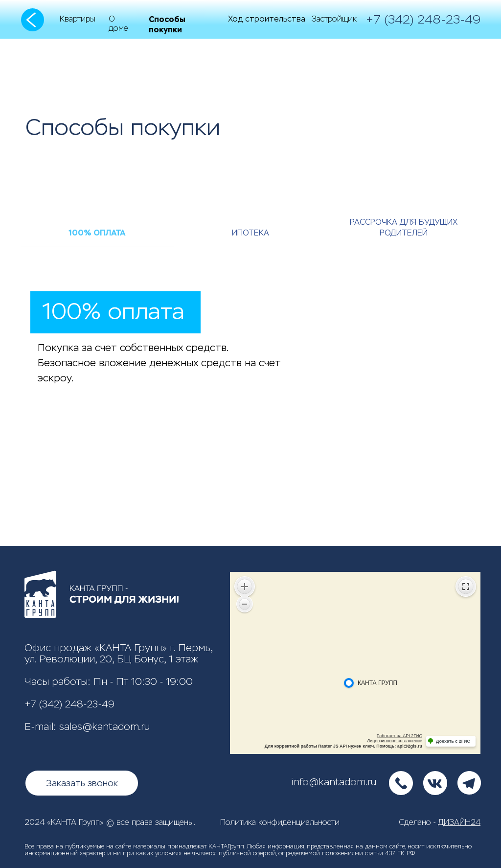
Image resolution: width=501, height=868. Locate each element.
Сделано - (440, 822)
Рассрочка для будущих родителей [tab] (404, 227)
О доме (118, 23)
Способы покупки (167, 24)
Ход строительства (267, 19)
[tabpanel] (250, 411)
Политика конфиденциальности (280, 822)
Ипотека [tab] (250, 233)
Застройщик (334, 19)
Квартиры (78, 19)
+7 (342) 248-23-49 (69, 704)
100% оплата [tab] (97, 233)
